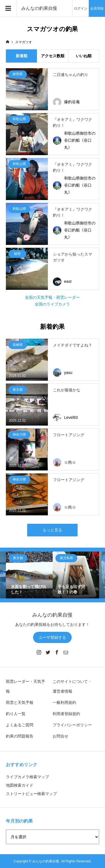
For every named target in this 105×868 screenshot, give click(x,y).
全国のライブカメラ (52, 304)
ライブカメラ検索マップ (27, 777)
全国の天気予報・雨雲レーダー (52, 297)
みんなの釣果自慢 (39, 8)
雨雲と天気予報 (20, 702)
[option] (29, 575)
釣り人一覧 (16, 714)
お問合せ (60, 736)
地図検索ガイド (20, 785)
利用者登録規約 (66, 714)
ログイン (81, 8)
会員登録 (97, 8)
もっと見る (52, 530)
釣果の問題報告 (20, 736)
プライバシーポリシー (72, 725)
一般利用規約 (64, 702)
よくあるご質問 (20, 725)
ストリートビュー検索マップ (31, 794)
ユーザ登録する (52, 637)
